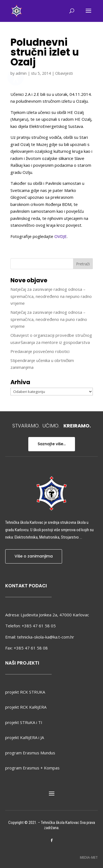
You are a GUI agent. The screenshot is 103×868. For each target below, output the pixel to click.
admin (21, 73)
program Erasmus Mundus (30, 753)
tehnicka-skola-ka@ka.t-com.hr (46, 637)
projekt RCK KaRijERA (26, 707)
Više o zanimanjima (34, 556)
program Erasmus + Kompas (32, 768)
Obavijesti (64, 73)
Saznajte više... (52, 444)
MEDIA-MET (89, 857)
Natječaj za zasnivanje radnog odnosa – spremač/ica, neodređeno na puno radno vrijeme (49, 319)
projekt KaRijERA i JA (25, 737)
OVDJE (61, 236)
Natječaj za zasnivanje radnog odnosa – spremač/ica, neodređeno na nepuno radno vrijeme (51, 296)
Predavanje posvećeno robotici (40, 351)
